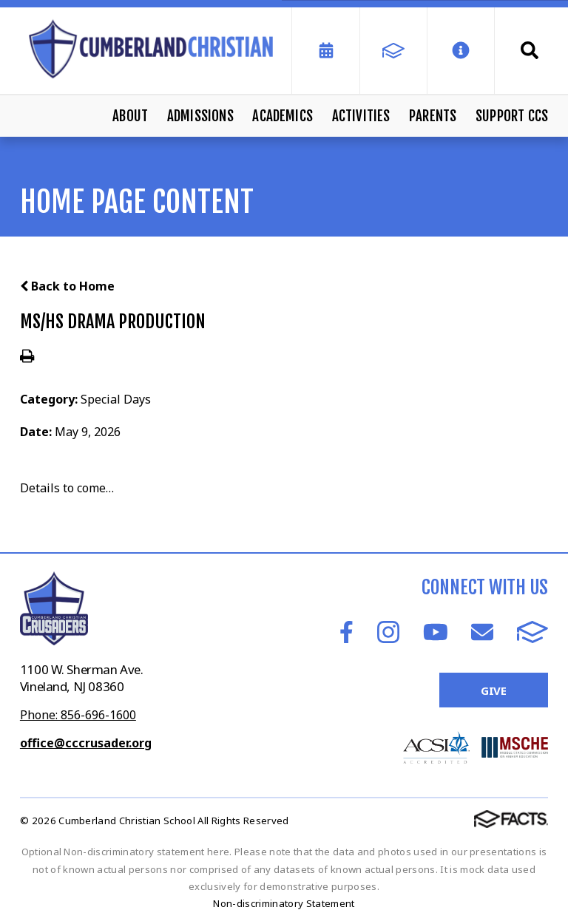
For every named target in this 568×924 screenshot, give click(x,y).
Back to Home (67, 286)
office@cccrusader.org (86, 743)
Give (494, 690)
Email (482, 632)
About (130, 116)
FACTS (532, 632)
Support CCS (512, 116)
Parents (433, 116)
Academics (283, 116)
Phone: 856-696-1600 (78, 715)
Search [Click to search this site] (530, 50)
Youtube (436, 632)
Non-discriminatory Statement (284, 903)
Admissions (200, 116)
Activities (361, 116)
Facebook (346, 632)
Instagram (388, 632)
